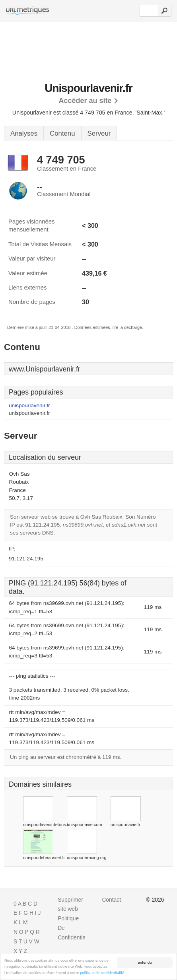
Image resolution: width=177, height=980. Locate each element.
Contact (111, 900)
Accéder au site (85, 101)
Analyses (24, 133)
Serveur (99, 133)
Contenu (62, 133)
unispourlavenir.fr (29, 405)
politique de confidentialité (102, 973)
